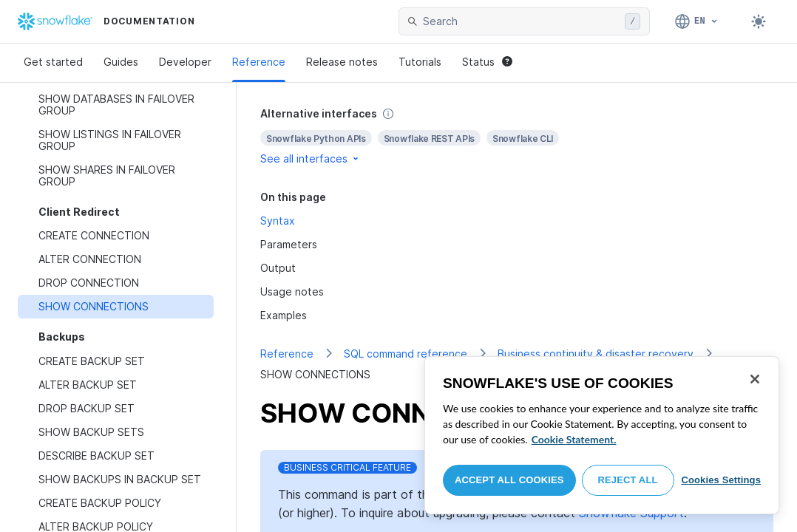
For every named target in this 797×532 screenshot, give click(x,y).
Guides (121, 62)
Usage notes (292, 291)
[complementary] (517, 136)
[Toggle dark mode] (759, 21)
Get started (53, 62)
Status (487, 62)
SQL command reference (406, 354)
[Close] (755, 379)
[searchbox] (521, 21)
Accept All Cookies (509, 480)
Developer (185, 62)
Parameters (289, 244)
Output (278, 268)
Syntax (278, 221)
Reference (259, 62)
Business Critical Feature (347, 467)
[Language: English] (697, 21)
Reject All (628, 480)
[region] (602, 435)
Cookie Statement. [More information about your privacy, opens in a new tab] (574, 439)
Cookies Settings (721, 480)
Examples (284, 315)
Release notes (342, 62)
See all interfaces (311, 158)
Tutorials (420, 62)
